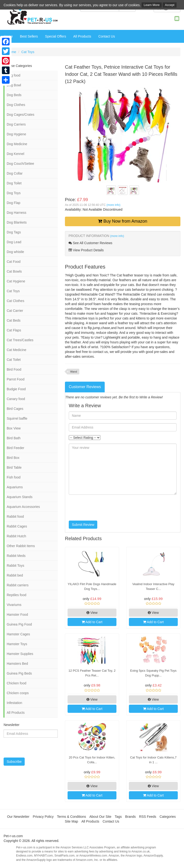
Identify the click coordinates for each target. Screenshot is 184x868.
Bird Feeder (15, 448)
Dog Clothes (16, 105)
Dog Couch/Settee (20, 164)
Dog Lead (14, 242)
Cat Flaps (14, 330)
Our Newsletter (18, 817)
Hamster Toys (17, 644)
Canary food (16, 399)
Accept (170, 5)
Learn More (152, 5)
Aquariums (15, 487)
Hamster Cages (18, 634)
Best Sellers (29, 36)
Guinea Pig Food (19, 624)
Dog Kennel (15, 154)
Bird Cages (15, 409)
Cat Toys (28, 52)
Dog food (14, 75)
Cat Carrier (15, 311)
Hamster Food (17, 615)
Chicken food (17, 683)
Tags (118, 817)
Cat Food (14, 262)
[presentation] (105, 508)
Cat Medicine (17, 350)
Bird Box (13, 458)
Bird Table (14, 467)
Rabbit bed (15, 575)
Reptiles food (17, 595)
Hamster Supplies (20, 654)
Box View (14, 428)
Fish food (14, 477)
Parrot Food (16, 379)
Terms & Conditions (72, 817)
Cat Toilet (14, 360)
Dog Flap (14, 203)
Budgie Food (16, 389)
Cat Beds (14, 320)
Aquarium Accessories (23, 507)
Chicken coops (18, 693)
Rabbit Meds (16, 556)
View (92, 613)
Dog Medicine (17, 144)
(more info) (113, 205)
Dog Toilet (14, 183)
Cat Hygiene (16, 281)
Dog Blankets (17, 222)
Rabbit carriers (18, 585)
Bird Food (14, 369)
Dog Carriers (16, 124)
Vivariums (14, 605)
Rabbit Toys (15, 566)
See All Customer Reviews (90, 243)
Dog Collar (15, 173)
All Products (82, 36)
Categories (168, 817)
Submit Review (83, 525)
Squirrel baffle (17, 418)
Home (12, 52)
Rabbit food (15, 516)
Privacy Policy (43, 817)
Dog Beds (14, 95)
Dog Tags (14, 232)
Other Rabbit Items (21, 546)
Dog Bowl (14, 85)
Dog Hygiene (16, 134)
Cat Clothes (15, 301)
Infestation (14, 703)
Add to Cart (92, 622)
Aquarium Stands (20, 497)
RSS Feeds (148, 817)
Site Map (72, 821)
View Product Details (86, 250)
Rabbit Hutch (16, 536)
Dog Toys (14, 193)
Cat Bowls (14, 271)
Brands (130, 817)
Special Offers (56, 36)
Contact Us (106, 36)
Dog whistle (15, 252)
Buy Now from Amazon (123, 221)
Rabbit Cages (17, 526)
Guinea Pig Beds (19, 673)
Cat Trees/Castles (20, 340)
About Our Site (100, 817)
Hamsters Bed (17, 664)
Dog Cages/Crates (20, 115)
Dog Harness (17, 213)
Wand (74, 372)
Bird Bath (14, 438)
